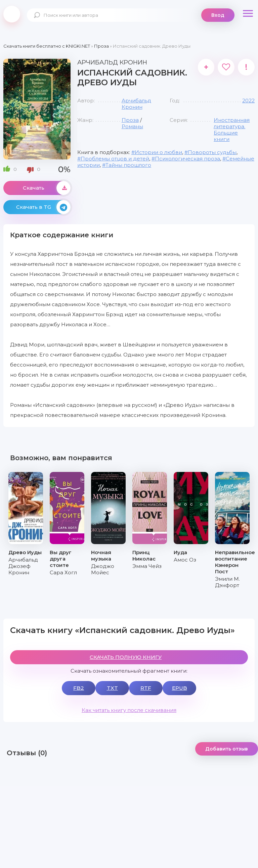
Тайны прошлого (128, 165)
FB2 (79, 688)
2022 (248, 101)
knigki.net (12, 14)
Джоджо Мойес (103, 569)
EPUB (180, 688)
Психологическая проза (187, 159)
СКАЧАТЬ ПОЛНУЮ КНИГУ (126, 657)
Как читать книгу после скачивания (129, 710)
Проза (130, 120)
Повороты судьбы (212, 152)
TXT (112, 688)
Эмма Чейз (147, 566)
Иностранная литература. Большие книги (232, 130)
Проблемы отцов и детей (115, 159)
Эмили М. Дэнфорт (227, 582)
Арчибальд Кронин (136, 104)
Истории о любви (158, 152)
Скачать (47, 188)
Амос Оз (185, 560)
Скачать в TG (43, 207)
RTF (146, 688)
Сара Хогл (63, 572)
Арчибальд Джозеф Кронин (23, 566)
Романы (132, 126)
